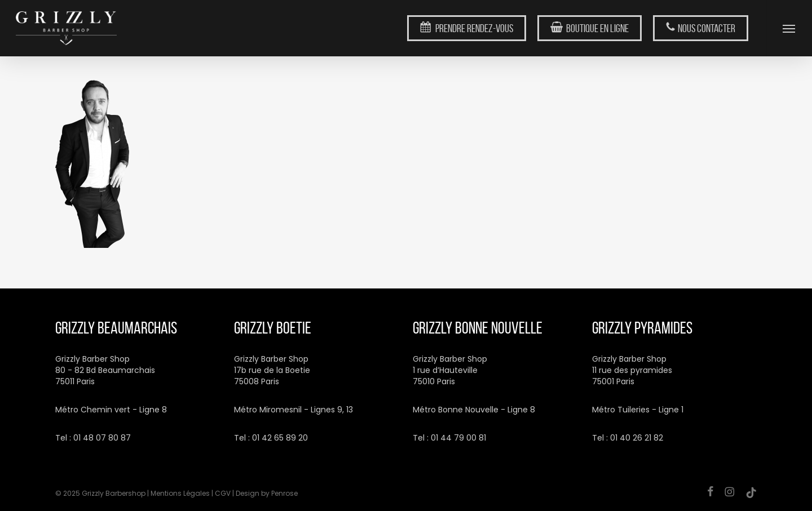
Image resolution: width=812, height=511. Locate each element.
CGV (223, 493)
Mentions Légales (180, 493)
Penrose (284, 493)
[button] (789, 28)
